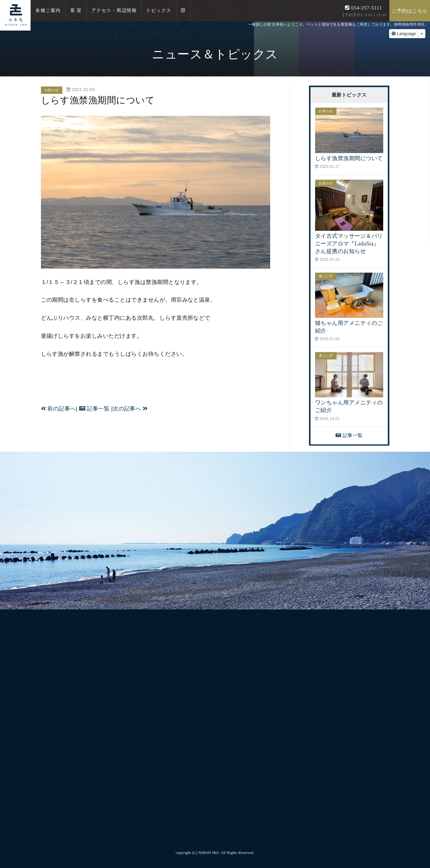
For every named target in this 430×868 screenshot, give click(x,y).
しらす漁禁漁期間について (349, 158)
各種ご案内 (48, 10)
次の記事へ (130, 409)
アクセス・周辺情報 (114, 10)
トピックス (159, 10)
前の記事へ (58, 409)
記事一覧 (94, 409)
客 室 (76, 10)
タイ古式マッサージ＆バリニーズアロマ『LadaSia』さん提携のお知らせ (349, 244)
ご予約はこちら (410, 11)
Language (404, 34)
